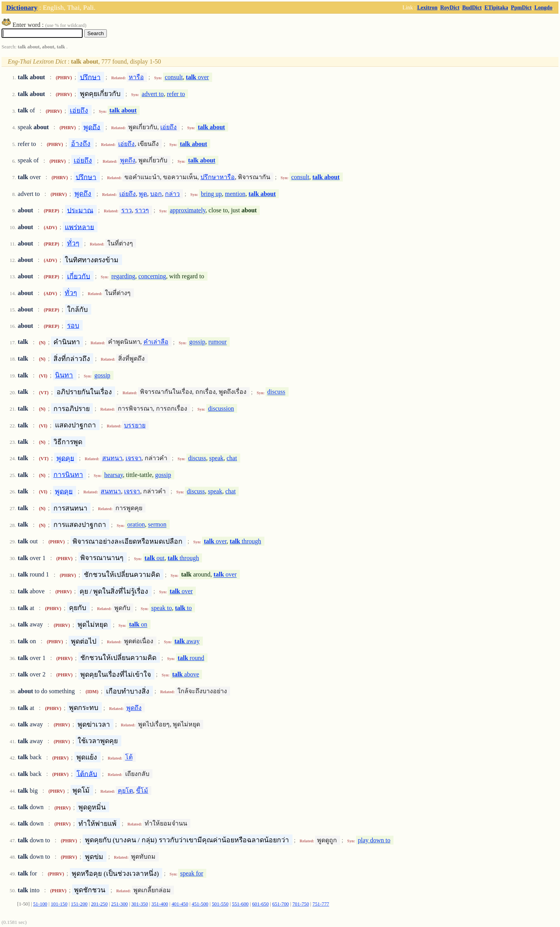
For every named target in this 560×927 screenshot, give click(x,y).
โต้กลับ (87, 774)
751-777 (321, 904)
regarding (123, 276)
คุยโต (125, 791)
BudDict (472, 7)
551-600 (240, 904)
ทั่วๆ (73, 243)
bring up (211, 194)
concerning (152, 276)
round (191, 658)
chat (232, 458)
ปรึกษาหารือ (218, 177)
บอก (156, 194)
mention (235, 194)
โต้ (129, 757)
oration (136, 525)
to (183, 608)
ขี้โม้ (142, 791)
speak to (162, 608)
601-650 (260, 904)
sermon (157, 525)
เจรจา (134, 458)
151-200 (79, 904)
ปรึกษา (90, 77)
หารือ (136, 77)
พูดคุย (65, 458)
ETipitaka (496, 7)
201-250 (99, 904)
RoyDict (450, 7)
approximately (187, 210)
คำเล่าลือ (156, 342)
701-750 (301, 904)
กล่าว (172, 194)
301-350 (140, 904)
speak (216, 458)
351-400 (160, 904)
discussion (221, 408)
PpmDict (521, 7)
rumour (217, 342)
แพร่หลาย (79, 227)
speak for (192, 873)
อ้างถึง (81, 144)
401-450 (180, 904)
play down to (374, 840)
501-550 (220, 904)
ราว (127, 210)
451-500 (200, 904)
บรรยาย (135, 425)
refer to (176, 94)
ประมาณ (80, 210)
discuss (276, 392)
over (198, 77)
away (187, 641)
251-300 (120, 904)
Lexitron (427, 7)
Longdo (543, 7)
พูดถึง (92, 127)
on (138, 625)
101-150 (59, 904)
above (186, 674)
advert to (152, 94)
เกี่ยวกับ (79, 276)
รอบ (73, 326)
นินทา (64, 375)
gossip (197, 342)
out (155, 558)
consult (174, 77)
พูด (143, 194)
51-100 (40, 904)
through (245, 541)
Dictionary (22, 7)
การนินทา (68, 475)
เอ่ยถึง (79, 110)
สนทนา (112, 458)
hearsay (113, 475)
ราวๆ (142, 210)
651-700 (281, 904)
